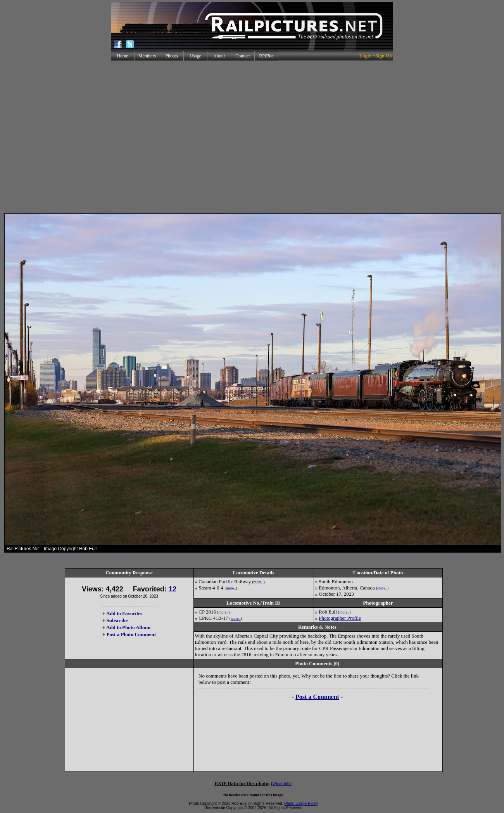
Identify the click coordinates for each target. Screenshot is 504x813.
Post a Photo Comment (131, 634)
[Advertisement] (250, 137)
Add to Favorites (124, 613)
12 (173, 589)
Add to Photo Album (129, 627)
